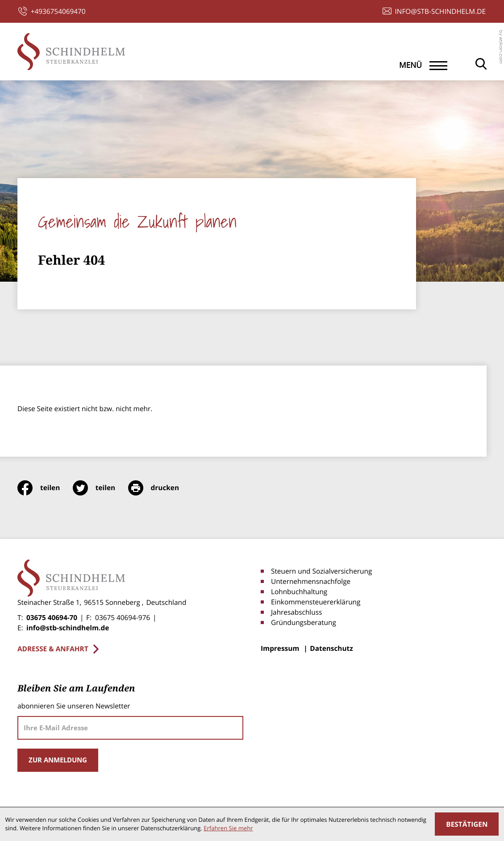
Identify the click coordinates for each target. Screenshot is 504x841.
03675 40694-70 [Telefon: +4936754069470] (52, 618)
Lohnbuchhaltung (299, 592)
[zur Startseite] (71, 52)
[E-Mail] (130, 728)
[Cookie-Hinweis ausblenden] (467, 824)
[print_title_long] (160, 488)
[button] (52, 11)
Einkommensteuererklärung (316, 602)
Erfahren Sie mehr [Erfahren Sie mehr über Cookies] (228, 828)
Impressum (280, 648)
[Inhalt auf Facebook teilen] (45, 488)
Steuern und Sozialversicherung (321, 571)
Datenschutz (331, 648)
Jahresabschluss (296, 612)
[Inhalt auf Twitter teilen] (100, 488)
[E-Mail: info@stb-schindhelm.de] (434, 11)
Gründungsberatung (304, 622)
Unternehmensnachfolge (311, 581)
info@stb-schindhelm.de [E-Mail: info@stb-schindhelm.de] (68, 628)
